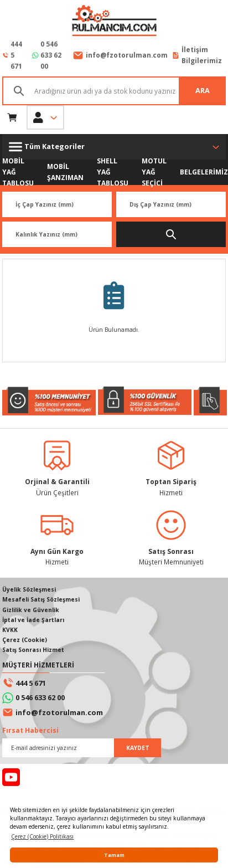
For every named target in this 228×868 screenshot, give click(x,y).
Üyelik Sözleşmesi (29, 589)
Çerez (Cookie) (25, 640)
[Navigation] (114, 147)
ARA (203, 90)
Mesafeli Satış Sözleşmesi (41, 599)
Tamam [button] (114, 855)
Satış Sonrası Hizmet (33, 650)
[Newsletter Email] (82, 748)
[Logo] (114, 22)
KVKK (10, 630)
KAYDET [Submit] (138, 748)
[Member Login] (45, 117)
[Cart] (12, 117)
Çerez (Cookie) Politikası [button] (42, 836)
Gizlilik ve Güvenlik (31, 610)
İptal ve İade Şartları (33, 620)
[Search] (114, 91)
